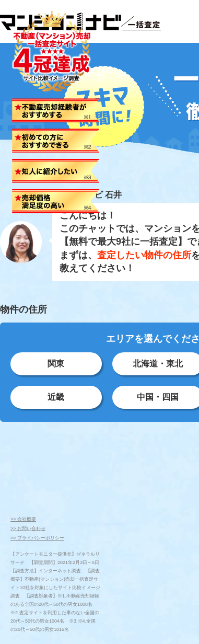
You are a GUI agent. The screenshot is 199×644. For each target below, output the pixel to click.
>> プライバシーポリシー (37, 538)
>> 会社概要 (23, 519)
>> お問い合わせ (28, 528)
